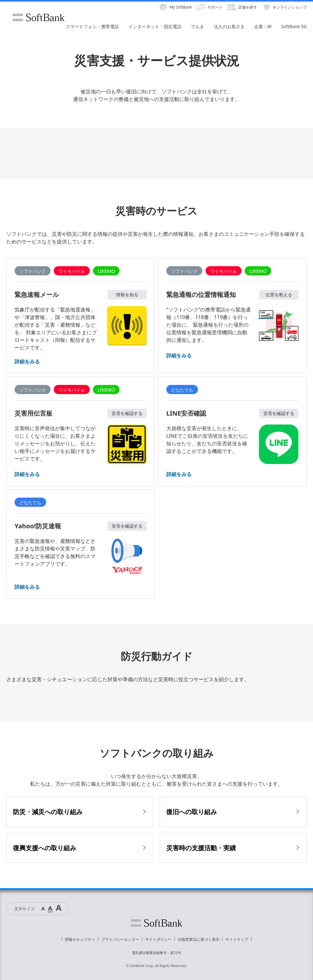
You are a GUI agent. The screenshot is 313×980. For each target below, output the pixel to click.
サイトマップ (237, 939)
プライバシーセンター (120, 939)
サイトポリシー (158, 939)
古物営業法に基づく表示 (199, 939)
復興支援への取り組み (45, 848)
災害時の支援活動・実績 (201, 848)
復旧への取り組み (192, 812)
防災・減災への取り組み (48, 812)
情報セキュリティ (80, 939)
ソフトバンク (156, 923)
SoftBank (39, 17)
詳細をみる (27, 361)
